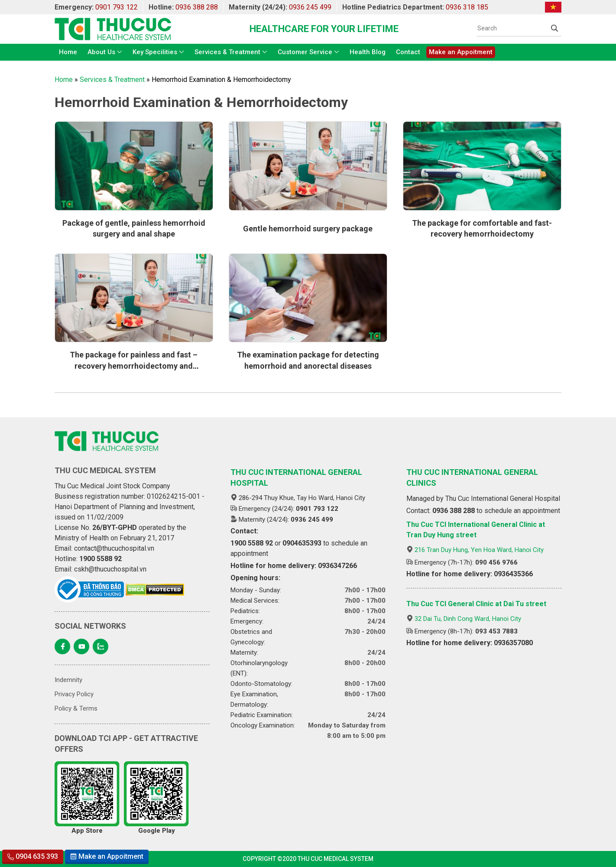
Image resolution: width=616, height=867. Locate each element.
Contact (408, 52)
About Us (101, 52)
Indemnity (68, 680)
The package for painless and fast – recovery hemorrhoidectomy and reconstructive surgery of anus (134, 365)
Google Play (156, 798)
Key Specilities (155, 52)
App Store (87, 798)
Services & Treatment (227, 52)
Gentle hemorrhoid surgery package (308, 229)
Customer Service (305, 52)
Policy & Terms (76, 708)
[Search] (512, 28)
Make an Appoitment (461, 52)
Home (68, 52)
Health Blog (368, 52)
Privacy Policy (74, 694)
